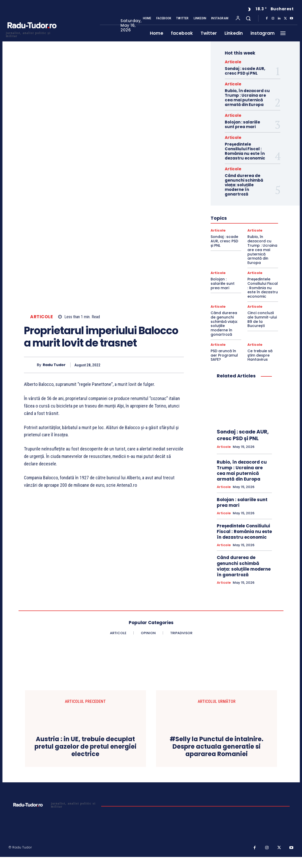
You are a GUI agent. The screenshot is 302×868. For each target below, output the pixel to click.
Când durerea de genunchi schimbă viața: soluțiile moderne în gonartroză (244, 185)
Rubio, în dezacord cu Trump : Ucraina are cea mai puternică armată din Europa (247, 98)
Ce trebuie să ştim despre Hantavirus (260, 355)
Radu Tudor (54, 365)
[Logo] (32, 34)
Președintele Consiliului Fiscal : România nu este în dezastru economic (245, 151)
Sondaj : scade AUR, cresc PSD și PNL (245, 71)
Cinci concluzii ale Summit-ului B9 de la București (262, 319)
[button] (248, 18)
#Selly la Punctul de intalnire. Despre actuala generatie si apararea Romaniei (217, 747)
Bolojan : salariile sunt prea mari (242, 124)
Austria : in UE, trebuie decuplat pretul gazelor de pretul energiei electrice (85, 747)
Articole (41, 317)
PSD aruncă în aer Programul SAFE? (224, 355)
